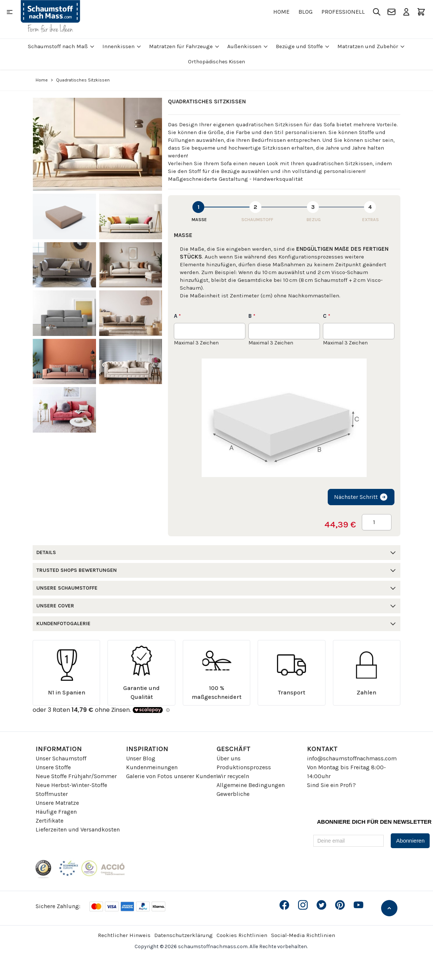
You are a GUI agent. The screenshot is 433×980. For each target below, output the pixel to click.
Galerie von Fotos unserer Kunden (171, 776)
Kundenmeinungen (152, 767)
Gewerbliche (233, 794)
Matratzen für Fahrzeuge (184, 46)
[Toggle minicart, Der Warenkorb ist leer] (421, 12)
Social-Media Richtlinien (303, 935)
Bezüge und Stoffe (303, 46)
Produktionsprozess (244, 767)
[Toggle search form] (377, 12)
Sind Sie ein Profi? (331, 785)
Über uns (229, 758)
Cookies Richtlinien (242, 935)
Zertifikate (49, 821)
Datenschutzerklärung (184, 935)
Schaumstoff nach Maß (61, 46)
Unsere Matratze (57, 803)
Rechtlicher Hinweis (124, 935)
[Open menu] (10, 12)
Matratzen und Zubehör (371, 46)
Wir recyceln (233, 776)
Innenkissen (122, 46)
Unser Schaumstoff (61, 758)
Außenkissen (248, 46)
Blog (305, 12)
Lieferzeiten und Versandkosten (78, 829)
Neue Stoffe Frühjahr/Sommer (76, 776)
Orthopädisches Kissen (216, 62)
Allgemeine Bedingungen (251, 785)
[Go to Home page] (50, 16)
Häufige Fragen (56, 812)
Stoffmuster (52, 794)
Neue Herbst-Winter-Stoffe (71, 785)
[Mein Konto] (406, 12)
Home (281, 12)
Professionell (343, 12)
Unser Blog (141, 758)
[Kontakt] (391, 12)
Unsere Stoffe (53, 767)
